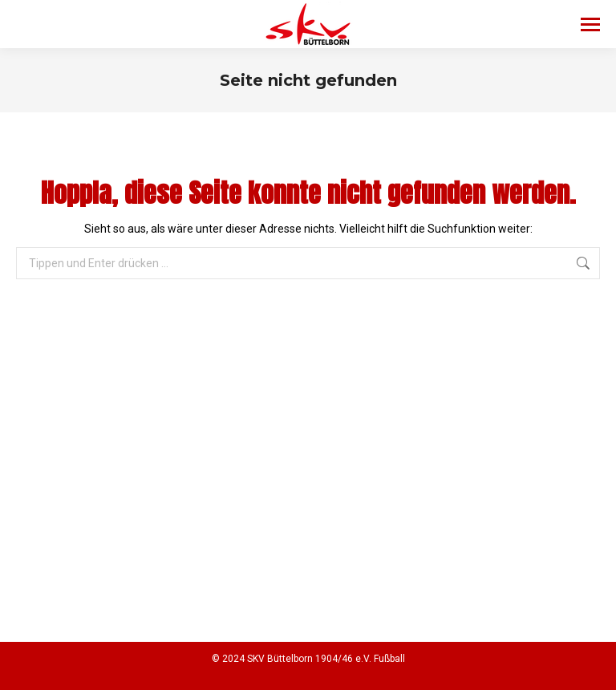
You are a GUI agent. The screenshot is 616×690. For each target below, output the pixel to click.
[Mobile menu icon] (590, 24)
